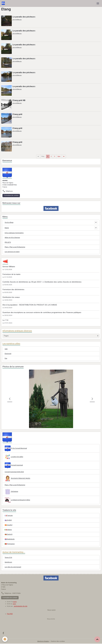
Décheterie (11, 492)
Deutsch (9, 534)
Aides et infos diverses (12, 238)
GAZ (6, 349)
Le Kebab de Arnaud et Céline (17, 500)
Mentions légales (43, 641)
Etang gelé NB (19, 100)
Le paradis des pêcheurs (24, 17)
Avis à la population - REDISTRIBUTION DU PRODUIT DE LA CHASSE (30, 305)
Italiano (8, 530)
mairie (15, 602)
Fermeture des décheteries (13, 290)
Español (9, 525)
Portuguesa (10, 544)
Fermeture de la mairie (11, 274)
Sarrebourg (8, 562)
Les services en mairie (12, 252)
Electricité (8, 354)
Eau (6, 358)
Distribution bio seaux (11, 297)
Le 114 (5, 320)
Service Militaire (9, 267)
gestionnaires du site (20, 606)
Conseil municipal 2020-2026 (14, 472)
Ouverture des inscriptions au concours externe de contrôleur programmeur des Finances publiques (42, 312)
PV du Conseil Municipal (16, 448)
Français (9, 516)
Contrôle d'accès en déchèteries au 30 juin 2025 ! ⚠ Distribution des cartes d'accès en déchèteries (42, 282)
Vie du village (9, 222)
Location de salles (14, 457)
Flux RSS (10, 614)
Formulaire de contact (11, 195)
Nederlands (10, 539)
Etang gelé (17, 114)
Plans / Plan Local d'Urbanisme (15, 247)
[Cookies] (5, 639)
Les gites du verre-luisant (13, 567)
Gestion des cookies (58, 641)
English (8, 520)
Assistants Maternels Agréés (17, 478)
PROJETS (8, 242)
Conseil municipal (14, 465)
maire (14, 604)
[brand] (4, 3)
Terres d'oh (8, 558)
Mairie (7, 228)
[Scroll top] (97, 639)
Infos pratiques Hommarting (14, 233)
